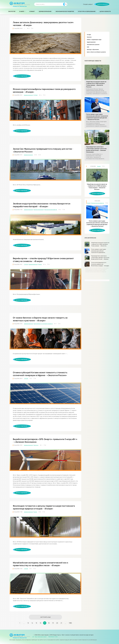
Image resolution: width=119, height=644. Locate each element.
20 (57, 623)
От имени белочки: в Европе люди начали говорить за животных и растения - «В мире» (40, 319)
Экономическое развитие (65, 11)
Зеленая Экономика (39, 210)
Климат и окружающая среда (94, 40)
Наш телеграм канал (40, 637)
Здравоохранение (45, 11)
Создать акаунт (88, 4)
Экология (12, 11)
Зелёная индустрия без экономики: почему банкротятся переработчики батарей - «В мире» (42, 205)
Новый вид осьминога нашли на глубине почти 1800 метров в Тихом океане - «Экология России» (96, 84)
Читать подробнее (23, 76)
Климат (32, 11)
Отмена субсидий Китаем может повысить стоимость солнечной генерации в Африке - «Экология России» (40, 374)
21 (61, 623)
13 (28, 623)
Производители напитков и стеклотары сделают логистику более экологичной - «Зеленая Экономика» (96, 149)
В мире (22, 11)
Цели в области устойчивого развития (43, 324)
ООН (88, 47)
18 (49, 623)
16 (41, 623)
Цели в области (105, 11)
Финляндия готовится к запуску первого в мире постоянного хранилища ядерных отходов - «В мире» (44, 507)
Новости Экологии (20, 6)
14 (32, 623)
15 (36, 623)
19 (53, 623)
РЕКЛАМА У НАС (53, 637)
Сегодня (89, 35)
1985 (70, 623)
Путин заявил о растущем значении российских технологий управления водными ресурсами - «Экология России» (97, 117)
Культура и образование (87, 11)
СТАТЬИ (36, 95)
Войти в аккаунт (103, 4)
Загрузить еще (45, 617)
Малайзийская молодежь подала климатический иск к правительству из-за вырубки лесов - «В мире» (41, 564)
